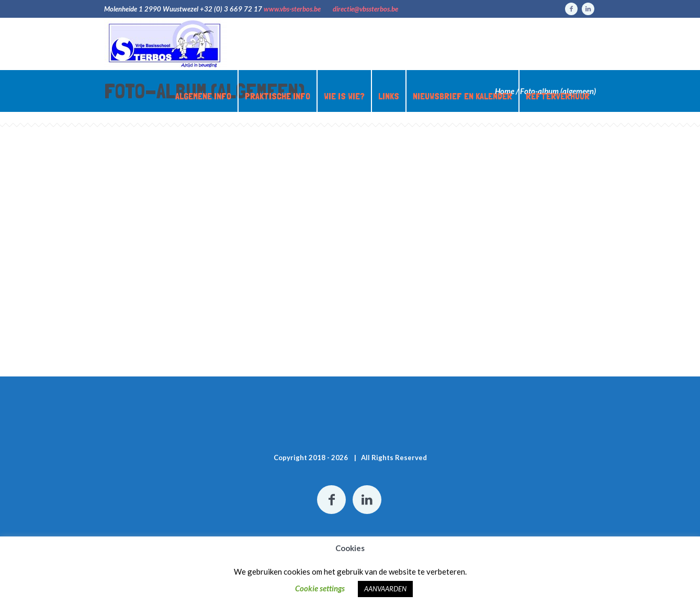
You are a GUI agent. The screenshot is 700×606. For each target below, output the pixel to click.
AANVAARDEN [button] (385, 589)
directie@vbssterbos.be (365, 9)
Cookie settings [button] (320, 588)
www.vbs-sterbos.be (292, 9)
